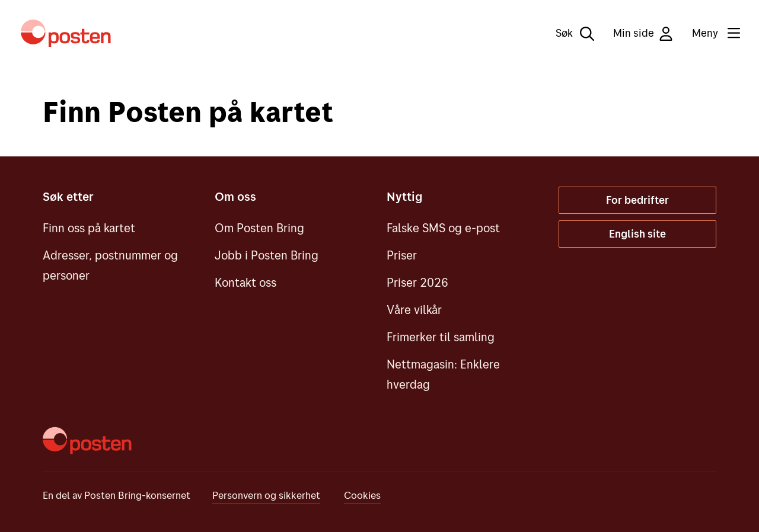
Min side (643, 33)
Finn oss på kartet (89, 228)
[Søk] (567, 33)
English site (637, 234)
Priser (402, 255)
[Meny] (707, 33)
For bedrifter (637, 200)
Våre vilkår (414, 310)
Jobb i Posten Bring (267, 255)
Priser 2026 (417, 282)
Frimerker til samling (441, 337)
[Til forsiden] (66, 33)
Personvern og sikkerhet (266, 495)
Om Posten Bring (259, 228)
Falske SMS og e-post (443, 228)
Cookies (362, 495)
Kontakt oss (245, 282)
